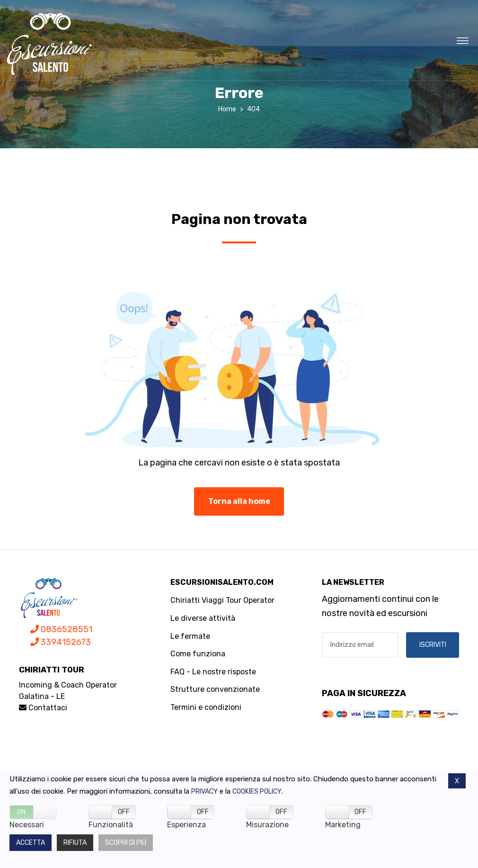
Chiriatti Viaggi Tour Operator (222, 600)
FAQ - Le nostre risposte (213, 672)
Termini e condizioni (206, 707)
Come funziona (198, 654)
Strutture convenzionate (215, 689)
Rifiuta (75, 843)
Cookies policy (257, 792)
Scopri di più (126, 843)
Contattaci (43, 708)
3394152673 (61, 642)
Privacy (204, 792)
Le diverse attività (203, 618)
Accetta (31, 843)
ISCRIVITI (433, 645)
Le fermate (190, 636)
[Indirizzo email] (360, 645)
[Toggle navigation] (463, 40)
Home (227, 109)
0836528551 (61, 629)
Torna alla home (239, 501)
